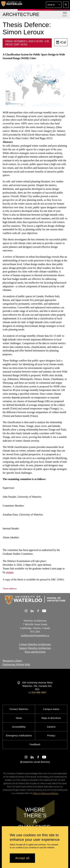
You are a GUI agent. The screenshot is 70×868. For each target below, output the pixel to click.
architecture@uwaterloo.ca (35, 636)
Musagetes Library (12, 661)
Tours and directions (35, 652)
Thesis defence (10, 589)
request (10, 572)
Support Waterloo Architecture (35, 648)
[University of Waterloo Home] (12, 5)
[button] (54, 5)
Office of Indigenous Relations (46, 793)
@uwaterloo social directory (35, 762)
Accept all (22, 858)
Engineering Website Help (16, 664)
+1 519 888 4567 (37, 692)
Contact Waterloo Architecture (35, 644)
